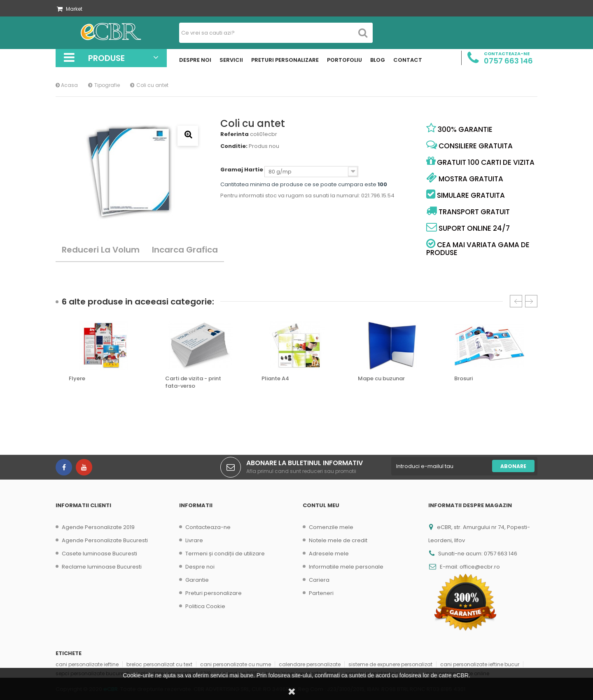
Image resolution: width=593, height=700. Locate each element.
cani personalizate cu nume (236, 664)
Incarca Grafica (185, 250)
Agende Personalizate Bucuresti (105, 540)
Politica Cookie (205, 606)
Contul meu (321, 505)
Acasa (67, 85)
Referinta (235, 134)
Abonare (513, 466)
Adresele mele (329, 554)
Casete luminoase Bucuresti (99, 554)
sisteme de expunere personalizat (390, 664)
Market (70, 9)
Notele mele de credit (338, 540)
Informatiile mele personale (346, 567)
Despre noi (200, 567)
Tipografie (107, 85)
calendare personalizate (310, 664)
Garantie (197, 580)
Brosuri (463, 379)
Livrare (194, 540)
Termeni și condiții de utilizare (225, 554)
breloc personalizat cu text (159, 664)
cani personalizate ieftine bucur (480, 664)
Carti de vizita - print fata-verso (193, 382)
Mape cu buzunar (381, 379)
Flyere (77, 379)
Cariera (319, 580)
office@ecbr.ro (480, 567)
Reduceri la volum (101, 250)
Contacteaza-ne (208, 527)
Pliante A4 (275, 379)
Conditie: (234, 146)
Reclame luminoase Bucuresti (102, 567)
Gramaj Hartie (242, 170)
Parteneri (321, 593)
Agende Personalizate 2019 (98, 527)
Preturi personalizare (214, 593)
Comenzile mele (331, 527)
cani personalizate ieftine (87, 664)
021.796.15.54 (378, 195)
